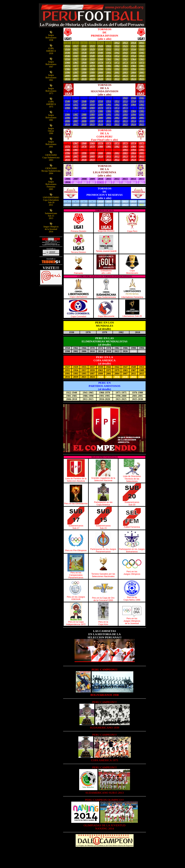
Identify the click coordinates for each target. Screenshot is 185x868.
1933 (125, 49)
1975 (142, 62)
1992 (117, 69)
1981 (109, 66)
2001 (109, 72)
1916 (67, 46)
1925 (142, 46)
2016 (67, 79)
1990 (100, 69)
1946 (67, 56)
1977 (76, 66)
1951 (109, 56)
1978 (84, 66)
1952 (117, 56)
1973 (125, 62)
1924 (133, 46)
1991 (109, 69)
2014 (133, 76)
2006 (67, 76)
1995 (142, 69)
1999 (92, 72)
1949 (92, 56)
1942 (117, 53)
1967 (76, 62)
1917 (76, 46)
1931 (109, 49)
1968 (84, 62)
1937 (76, 53)
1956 (67, 59)
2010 (100, 76)
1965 (142, 59)
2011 (109, 76)
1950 (100, 56)
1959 (92, 59)
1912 (117, 43)
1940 (100, 53)
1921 (109, 46)
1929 (92, 49)
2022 (117, 79)
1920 (100, 46)
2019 (92, 79)
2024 (133, 79)
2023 (125, 79)
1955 (142, 56)
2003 (125, 72)
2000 (100, 72)
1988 (84, 69)
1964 (133, 59)
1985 (142, 66)
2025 (142, 79)
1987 (76, 69)
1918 (84, 46)
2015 (142, 76)
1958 (84, 59)
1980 (100, 66)
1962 (117, 59)
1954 (133, 56)
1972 (117, 62)
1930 (100, 49)
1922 (117, 46)
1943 (125, 53)
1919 (92, 46)
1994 (133, 69)
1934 (133, 49)
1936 (67, 53)
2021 (109, 79)
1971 (109, 62)
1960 (100, 59)
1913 (125, 43)
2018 (84, 79)
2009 (92, 76)
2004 (133, 72)
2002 (117, 72)
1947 (76, 56)
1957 (76, 59)
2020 (100, 79)
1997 (76, 72)
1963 (125, 59)
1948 (84, 56)
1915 (142, 43)
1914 (133, 43)
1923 (125, 46)
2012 (117, 76)
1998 (84, 72)
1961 (109, 59)
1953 (125, 56)
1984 (133, 66)
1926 (67, 49)
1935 (142, 49)
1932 (117, 49)
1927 (76, 49)
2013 (125, 76)
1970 (100, 62)
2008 (84, 76)
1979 (92, 66)
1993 (125, 69)
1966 (67, 62)
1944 (133, 53)
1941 (109, 53)
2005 (142, 72)
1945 (142, 53)
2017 (76, 79)
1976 (67, 66)
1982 (117, 66)
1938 (84, 53)
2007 (76, 76)
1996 (67, 72)
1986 (67, 69)
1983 (125, 66)
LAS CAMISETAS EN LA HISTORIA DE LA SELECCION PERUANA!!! (105, 634)
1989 (92, 69)
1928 (84, 49)
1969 (92, 62)
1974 (133, 62)
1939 (92, 53)
